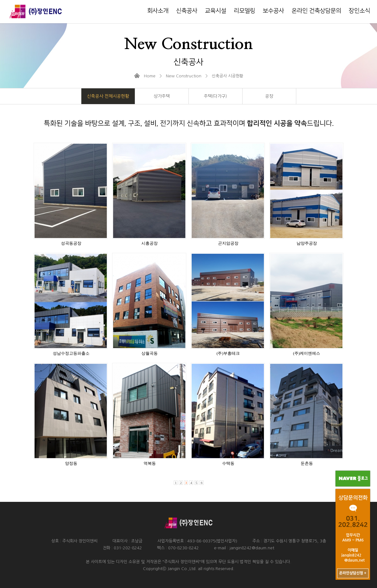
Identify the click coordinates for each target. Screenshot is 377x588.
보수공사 (273, 11)
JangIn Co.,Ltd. (182, 569)
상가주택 (162, 96)
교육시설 (216, 11)
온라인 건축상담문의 (316, 11)
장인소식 (359, 11)
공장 (269, 96)
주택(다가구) (215, 96)
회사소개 (158, 11)
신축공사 (187, 11)
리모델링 (244, 11)
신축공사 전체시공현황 (108, 96)
